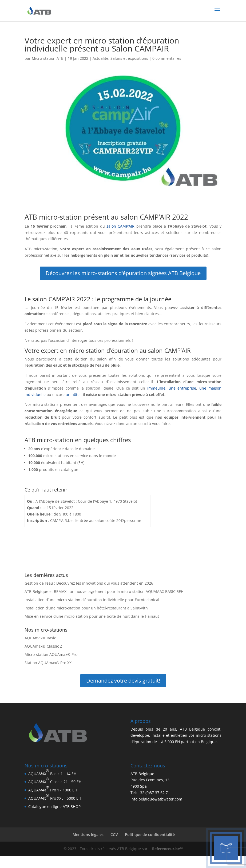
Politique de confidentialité (150, 835)
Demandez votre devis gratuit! (123, 681)
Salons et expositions (129, 58)
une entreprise (181, 388)
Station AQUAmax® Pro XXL (49, 663)
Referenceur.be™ (167, 849)
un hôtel (73, 395)
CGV (114, 835)
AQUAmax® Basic (40, 638)
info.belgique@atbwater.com (156, 799)
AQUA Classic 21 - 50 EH (55, 780)
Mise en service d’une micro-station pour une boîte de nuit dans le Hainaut (92, 616)
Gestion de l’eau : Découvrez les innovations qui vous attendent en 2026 (89, 583)
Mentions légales (88, 835)
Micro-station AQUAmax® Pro (51, 654)
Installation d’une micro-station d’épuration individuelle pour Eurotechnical (92, 600)
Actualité (100, 58)
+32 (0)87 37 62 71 (154, 793)
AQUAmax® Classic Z (43, 646)
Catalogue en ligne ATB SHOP (54, 806)
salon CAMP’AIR (120, 226)
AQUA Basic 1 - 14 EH (52, 772)
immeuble (156, 388)
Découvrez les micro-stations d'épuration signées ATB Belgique (123, 273)
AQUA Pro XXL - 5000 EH (55, 797)
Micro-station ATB (48, 58)
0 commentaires (167, 58)
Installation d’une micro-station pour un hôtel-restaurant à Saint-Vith (86, 608)
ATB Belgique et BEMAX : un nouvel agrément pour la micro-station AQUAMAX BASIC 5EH (104, 591)
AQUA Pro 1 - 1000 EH (53, 788)
